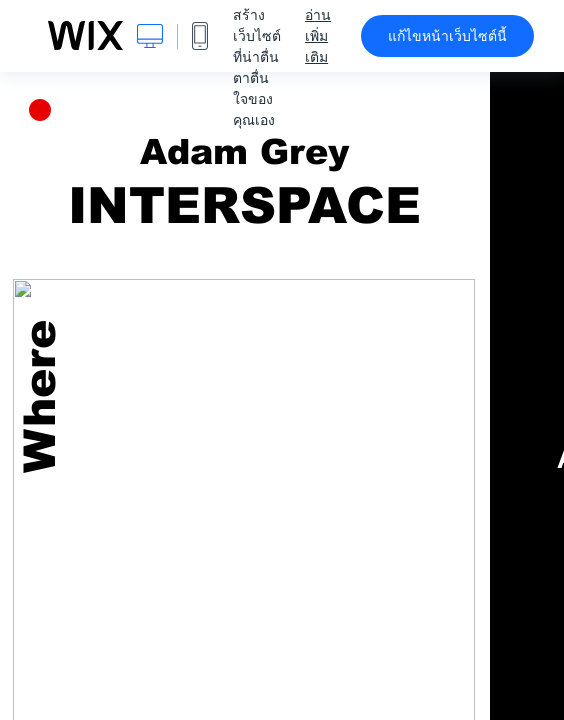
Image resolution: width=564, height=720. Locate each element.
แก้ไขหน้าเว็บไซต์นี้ (447, 36)
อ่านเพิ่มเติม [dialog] (318, 36)
